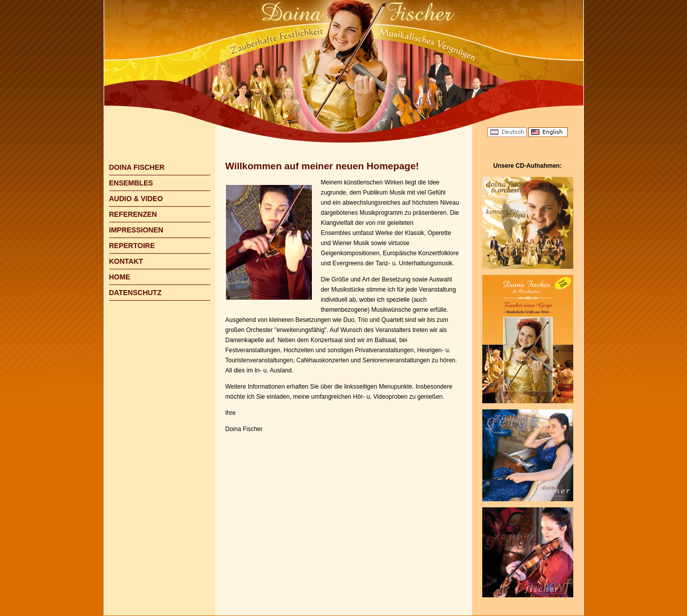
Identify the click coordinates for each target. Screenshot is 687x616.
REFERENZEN (133, 214)
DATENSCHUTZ (135, 293)
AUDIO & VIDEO (136, 199)
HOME (120, 277)
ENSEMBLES (131, 183)
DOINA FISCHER (137, 167)
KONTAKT (126, 261)
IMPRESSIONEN (136, 230)
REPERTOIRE (132, 246)
